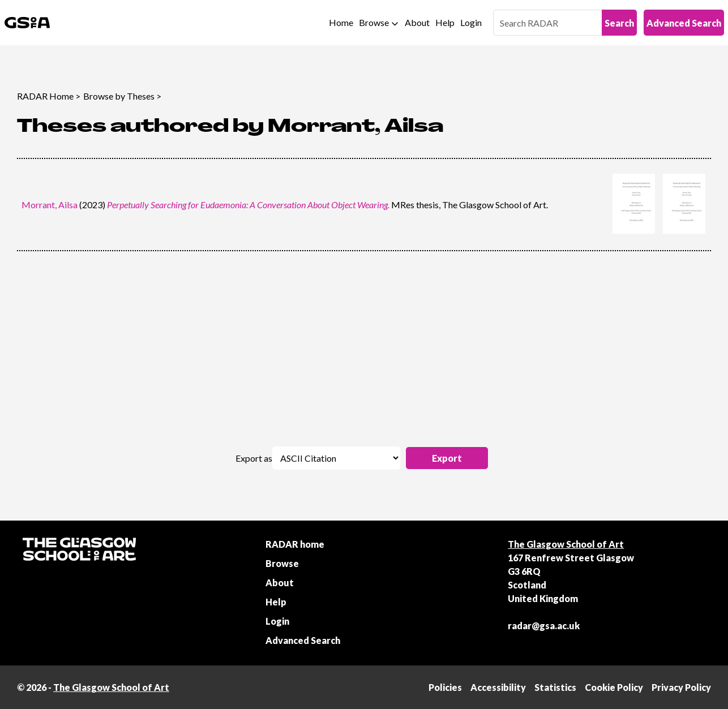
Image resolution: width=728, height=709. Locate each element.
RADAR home (295, 544)
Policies (445, 687)
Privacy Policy (681, 687)
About (417, 22)
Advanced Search (684, 23)
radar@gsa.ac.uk (544, 626)
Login (471, 22)
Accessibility (498, 687)
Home (341, 22)
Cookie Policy (614, 687)
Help (445, 22)
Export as (254, 458)
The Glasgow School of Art (566, 544)
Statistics (555, 687)
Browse (374, 22)
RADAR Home (45, 96)
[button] (447, 458)
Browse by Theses (119, 96)
